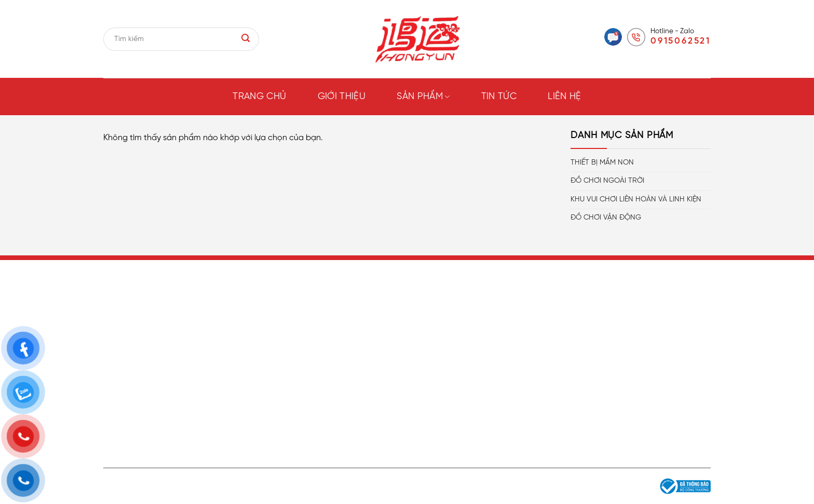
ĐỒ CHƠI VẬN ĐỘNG (606, 218)
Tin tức (499, 97)
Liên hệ (565, 97)
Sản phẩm (423, 97)
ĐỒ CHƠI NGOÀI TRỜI (607, 181)
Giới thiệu (342, 97)
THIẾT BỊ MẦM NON (602, 163)
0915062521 (681, 41)
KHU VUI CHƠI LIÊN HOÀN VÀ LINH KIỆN (636, 200)
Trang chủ (259, 97)
